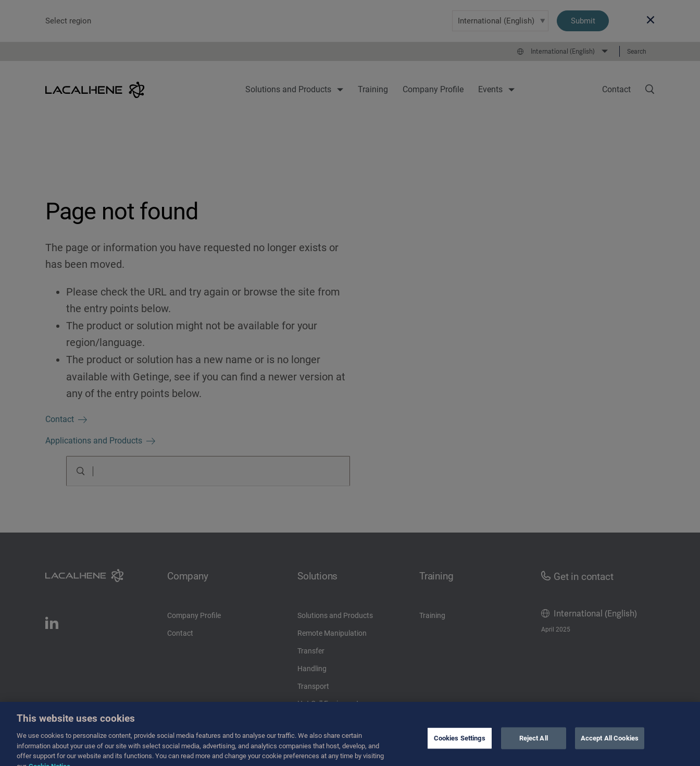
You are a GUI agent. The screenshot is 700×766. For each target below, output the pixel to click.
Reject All (534, 743)
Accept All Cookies (610, 743)
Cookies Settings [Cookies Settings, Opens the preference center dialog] (460, 743)
